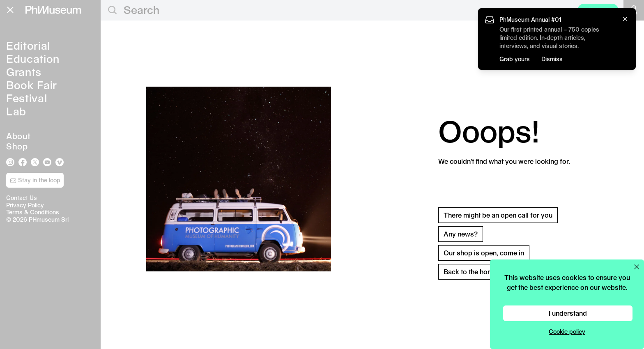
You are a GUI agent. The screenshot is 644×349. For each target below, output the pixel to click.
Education (33, 59)
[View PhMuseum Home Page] (53, 10)
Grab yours (515, 59)
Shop (17, 146)
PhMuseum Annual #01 (530, 20)
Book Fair (32, 85)
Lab (16, 111)
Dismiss (552, 59)
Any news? (461, 234)
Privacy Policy (25, 205)
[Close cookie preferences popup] (637, 267)
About (18, 136)
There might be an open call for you (498, 215)
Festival (26, 98)
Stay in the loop (35, 180)
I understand (568, 313)
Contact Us (22, 198)
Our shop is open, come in (484, 253)
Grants (24, 72)
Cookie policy (567, 332)
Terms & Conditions (33, 212)
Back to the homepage (478, 272)
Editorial (28, 45)
